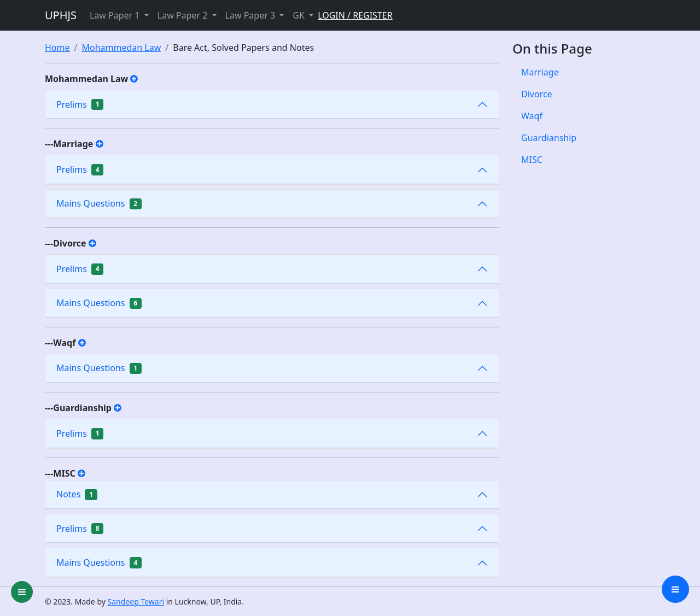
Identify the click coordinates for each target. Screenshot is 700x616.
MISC (532, 160)
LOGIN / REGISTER (355, 15)
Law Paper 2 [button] (184, 15)
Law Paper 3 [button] (252, 15)
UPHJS (61, 15)
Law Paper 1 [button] (116, 15)
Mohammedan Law (121, 48)
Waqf (532, 116)
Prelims (80, 104)
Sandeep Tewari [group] (136, 602)
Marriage (540, 72)
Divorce (537, 94)
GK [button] (300, 15)
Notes (77, 494)
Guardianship (549, 138)
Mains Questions (99, 203)
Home (57, 48)
